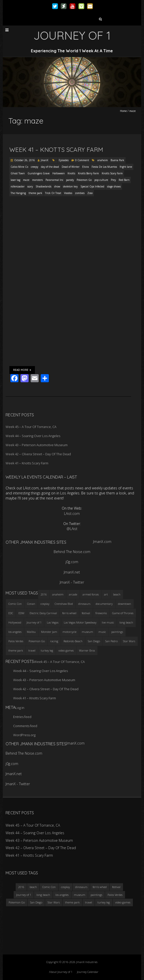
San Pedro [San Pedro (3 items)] (111, 641)
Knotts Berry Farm (88, 173)
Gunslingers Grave (39, 173)
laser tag (15, 180)
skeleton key (70, 186)
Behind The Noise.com (72, 552)
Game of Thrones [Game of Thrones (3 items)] (123, 613)
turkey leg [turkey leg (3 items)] (47, 650)
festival (116, 887)
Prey (113, 180)
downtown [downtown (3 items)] (125, 604)
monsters (37, 180)
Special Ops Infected (92, 186)
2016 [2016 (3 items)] (44, 594)
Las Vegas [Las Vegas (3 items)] (53, 622)
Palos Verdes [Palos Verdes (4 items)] (16, 641)
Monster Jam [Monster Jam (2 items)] (49, 632)
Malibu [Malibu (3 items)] (31, 632)
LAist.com (72, 513)
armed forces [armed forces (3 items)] (91, 594)
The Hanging (18, 193)
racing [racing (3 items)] (54, 641)
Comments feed (25, 726)
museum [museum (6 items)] (87, 632)
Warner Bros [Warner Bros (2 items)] (87, 650)
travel (89, 902)
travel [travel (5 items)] (32, 650)
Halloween (59, 173)
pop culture (101, 180)
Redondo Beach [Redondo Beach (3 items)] (73, 641)
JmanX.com (102, 542)
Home (123, 111)
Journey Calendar (88, 972)
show (57, 186)
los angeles (62, 895)
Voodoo (68, 193)
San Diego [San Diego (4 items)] (94, 641)
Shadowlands (44, 186)
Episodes (64, 160)
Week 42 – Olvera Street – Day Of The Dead (38, 454)
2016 (21, 887)
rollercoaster (18, 186)
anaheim (103, 160)
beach (33, 887)
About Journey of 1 (61, 972)
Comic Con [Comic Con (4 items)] (15, 604)
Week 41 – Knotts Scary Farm (56, 150)
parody (70, 180)
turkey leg (104, 902)
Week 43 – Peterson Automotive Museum (37, 445)
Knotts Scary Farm (112, 173)
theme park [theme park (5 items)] (16, 650)
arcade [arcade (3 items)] (73, 594)
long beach (43, 895)
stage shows (114, 186)
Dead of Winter (71, 167)
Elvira (86, 167)
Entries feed (22, 717)
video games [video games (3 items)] (66, 650)
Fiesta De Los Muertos (104, 167)
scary (30, 186)
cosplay (65, 887)
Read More (22, 370)
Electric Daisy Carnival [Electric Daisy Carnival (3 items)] (43, 613)
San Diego (36, 902)
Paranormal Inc (54, 180)
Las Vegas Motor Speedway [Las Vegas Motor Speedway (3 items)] (80, 622)
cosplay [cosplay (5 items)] (45, 604)
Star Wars (54, 902)
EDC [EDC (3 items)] (11, 613)
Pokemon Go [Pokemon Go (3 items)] (37, 641)
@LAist (72, 529)
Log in (20, 708)
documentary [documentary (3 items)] (104, 604)
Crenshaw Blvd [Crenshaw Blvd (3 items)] (64, 604)
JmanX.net (72, 572)
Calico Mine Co (19, 167)
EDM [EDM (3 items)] (21, 613)
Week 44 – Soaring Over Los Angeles (33, 436)
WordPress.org (24, 735)
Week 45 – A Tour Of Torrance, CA (31, 427)
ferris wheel (100, 887)
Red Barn (124, 180)
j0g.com (72, 562)
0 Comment (82, 160)
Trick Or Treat (53, 193)
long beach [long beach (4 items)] (126, 622)
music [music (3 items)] (102, 632)
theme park (35, 193)
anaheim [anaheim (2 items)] (58, 594)
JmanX (45, 160)
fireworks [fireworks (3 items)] (101, 613)
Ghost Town (18, 173)
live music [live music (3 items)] (108, 622)
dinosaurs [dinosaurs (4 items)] (84, 604)
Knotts (71, 173)
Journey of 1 (24, 895)
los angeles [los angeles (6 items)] (15, 632)
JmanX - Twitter (72, 582)
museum (80, 895)
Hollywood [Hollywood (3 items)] (15, 622)
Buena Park (117, 160)
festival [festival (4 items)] (86, 613)
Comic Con (49, 887)
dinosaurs (81, 887)
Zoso (90, 193)
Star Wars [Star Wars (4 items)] (129, 641)
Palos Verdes (115, 895)
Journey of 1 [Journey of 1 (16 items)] (34, 622)
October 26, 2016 (25, 160)
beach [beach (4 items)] (117, 594)
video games (123, 902)
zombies (80, 193)
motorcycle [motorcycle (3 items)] (69, 632)
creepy (35, 167)
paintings (96, 895)
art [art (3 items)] (106, 594)
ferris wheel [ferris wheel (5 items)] (69, 613)
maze (26, 180)
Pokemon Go (84, 180)
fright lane (126, 167)
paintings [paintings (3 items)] (117, 632)
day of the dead (50, 167)
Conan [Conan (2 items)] (31, 604)
